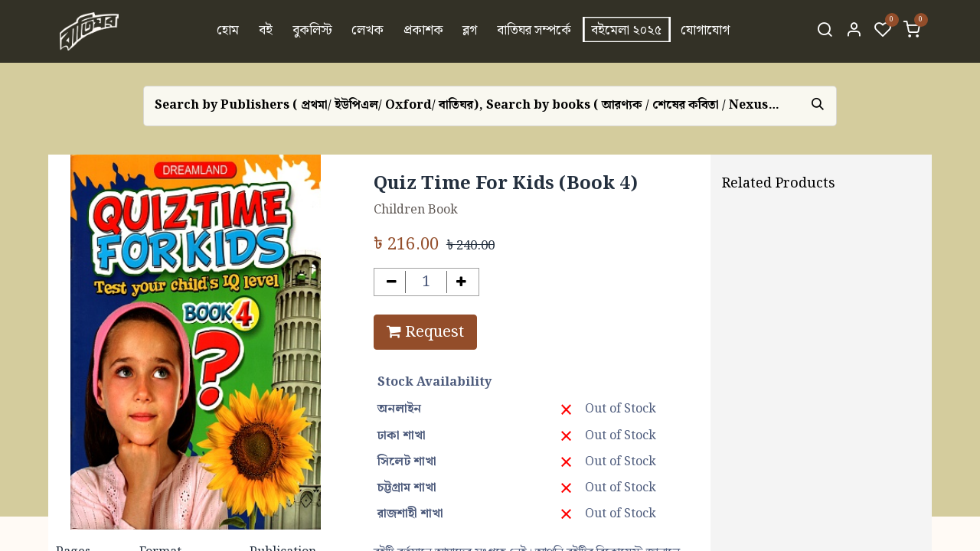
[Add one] (461, 282)
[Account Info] (854, 31)
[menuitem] (229, 31)
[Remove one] (392, 282)
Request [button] (425, 332)
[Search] (825, 31)
